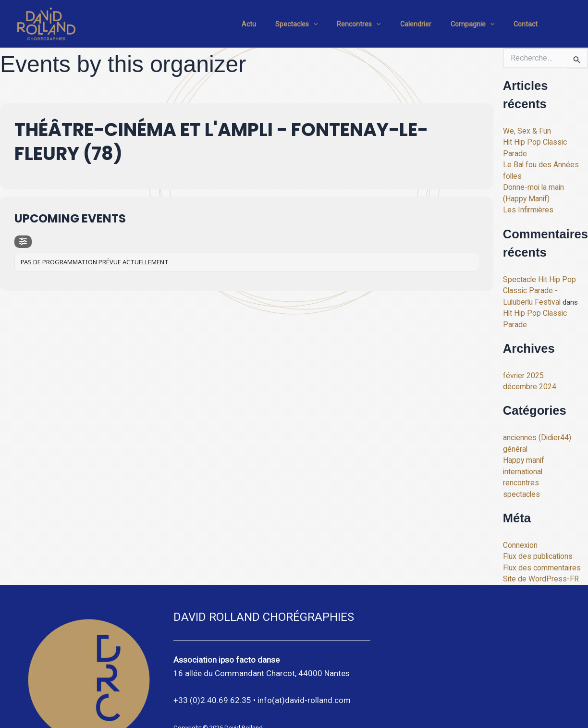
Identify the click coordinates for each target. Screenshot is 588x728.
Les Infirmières (527, 196)
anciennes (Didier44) (535, 408)
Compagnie (481, 24)
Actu (281, 24)
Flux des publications (536, 524)
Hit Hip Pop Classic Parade (545, 141)
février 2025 (522, 347)
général (514, 420)
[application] (339, 24)
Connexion (520, 513)
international (522, 441)
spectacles (520, 463)
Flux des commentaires (540, 535)
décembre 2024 (527, 358)
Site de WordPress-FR (538, 545)
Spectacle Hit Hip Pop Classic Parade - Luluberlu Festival (544, 275)
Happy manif (523, 430)
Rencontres (379, 24)
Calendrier (430, 24)
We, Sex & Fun (526, 131)
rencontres (520, 452)
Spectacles (322, 24)
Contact (528, 24)
